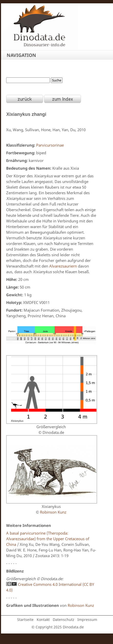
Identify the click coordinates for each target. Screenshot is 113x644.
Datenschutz (64, 620)
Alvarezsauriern (63, 266)
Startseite (25, 620)
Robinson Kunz (53, 512)
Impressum (87, 620)
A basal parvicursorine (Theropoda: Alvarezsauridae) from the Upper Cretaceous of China (48, 539)
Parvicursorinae (50, 145)
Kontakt (43, 620)
